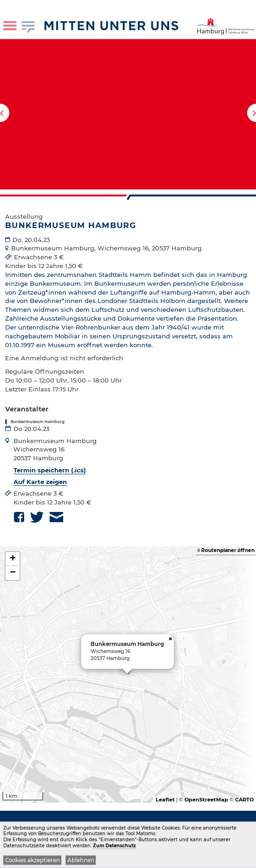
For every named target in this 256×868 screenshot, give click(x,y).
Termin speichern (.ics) (50, 470)
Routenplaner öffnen (228, 550)
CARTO (244, 800)
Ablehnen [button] (81, 861)
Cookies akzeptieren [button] (33, 861)
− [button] (13, 573)
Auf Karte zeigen (40, 482)
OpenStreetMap (206, 800)
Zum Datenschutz (114, 846)
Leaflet (165, 800)
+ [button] (13, 559)
